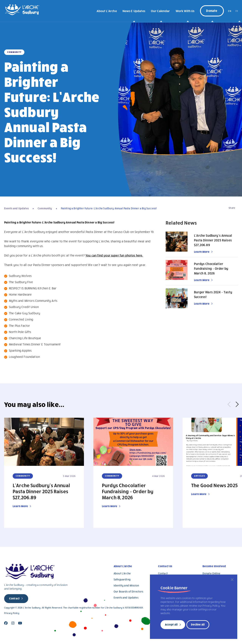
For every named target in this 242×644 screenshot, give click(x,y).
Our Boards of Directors (128, 591)
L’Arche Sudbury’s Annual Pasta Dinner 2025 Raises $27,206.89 (213, 240)
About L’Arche (107, 11)
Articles (200, 476)
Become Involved (214, 566)
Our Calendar (160, 11)
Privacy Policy (12, 613)
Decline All (198, 624)
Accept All (171, 624)
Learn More (202, 252)
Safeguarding (122, 579)
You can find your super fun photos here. (114, 255)
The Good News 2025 (214, 485)
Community (45, 208)
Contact (14, 598)
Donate (212, 10)
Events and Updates (16, 208)
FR (237, 11)
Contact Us (165, 566)
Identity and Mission (126, 585)
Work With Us (185, 11)
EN (230, 11)
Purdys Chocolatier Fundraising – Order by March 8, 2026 (211, 268)
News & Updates (134, 11)
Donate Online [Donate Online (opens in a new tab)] (211, 573)
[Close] (232, 580)
